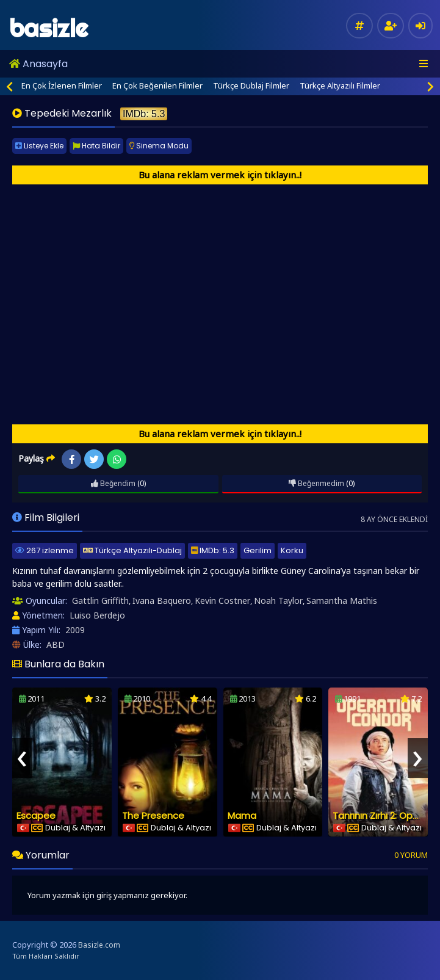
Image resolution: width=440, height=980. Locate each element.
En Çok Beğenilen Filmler (157, 85)
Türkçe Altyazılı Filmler (340, 85)
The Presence (153, 815)
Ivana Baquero (162, 601)
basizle (49, 28)
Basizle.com (99, 945)
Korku (292, 550)
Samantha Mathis (342, 601)
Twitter (94, 459)
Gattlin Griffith (100, 601)
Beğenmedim (316, 483)
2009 (75, 630)
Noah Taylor (278, 601)
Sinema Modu (159, 146)
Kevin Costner (222, 601)
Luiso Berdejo (97, 615)
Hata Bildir (96, 146)
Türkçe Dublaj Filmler (251, 85)
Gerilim (258, 550)
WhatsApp (117, 459)
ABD (56, 644)
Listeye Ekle (39, 146)
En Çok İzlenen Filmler (62, 85)
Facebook (72, 459)
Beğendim (113, 483)
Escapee (36, 815)
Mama (242, 815)
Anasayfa (38, 64)
